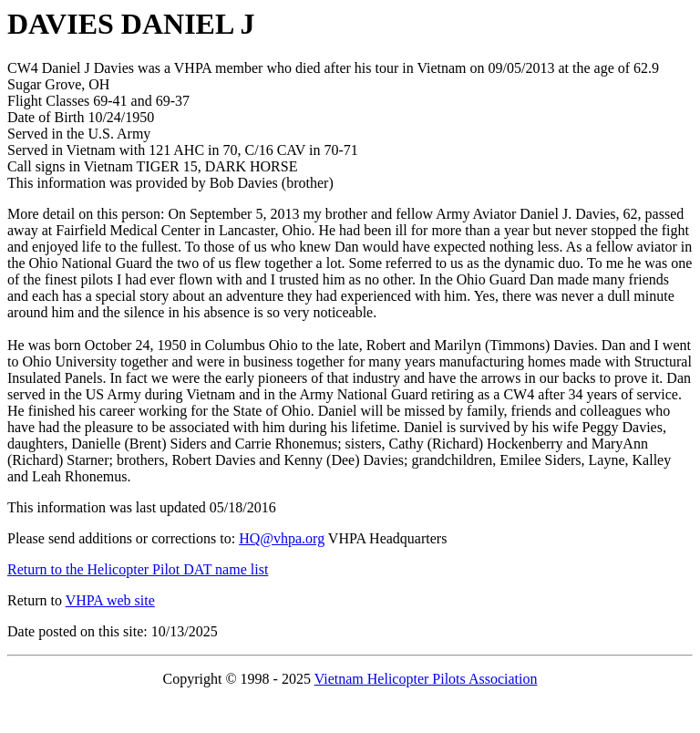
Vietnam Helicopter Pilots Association (426, 679)
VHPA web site (110, 600)
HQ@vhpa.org (282, 538)
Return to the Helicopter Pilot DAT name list (138, 569)
